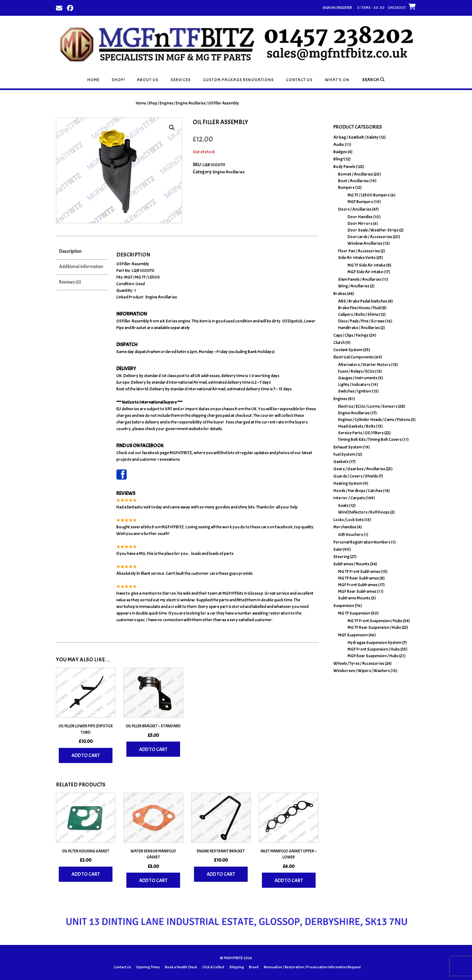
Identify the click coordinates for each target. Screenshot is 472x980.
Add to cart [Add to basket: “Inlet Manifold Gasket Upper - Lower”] (289, 881)
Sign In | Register (337, 8)
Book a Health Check (181, 967)
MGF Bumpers (360, 202)
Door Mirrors (360, 223)
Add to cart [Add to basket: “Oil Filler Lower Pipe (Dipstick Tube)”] (86, 755)
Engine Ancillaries (191, 103)
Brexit (254, 967)
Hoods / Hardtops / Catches (358, 491)
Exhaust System (348, 447)
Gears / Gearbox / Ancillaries (359, 469)
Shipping (237, 967)
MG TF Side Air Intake (366, 265)
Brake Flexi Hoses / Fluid (359, 308)
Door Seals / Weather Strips (373, 230)
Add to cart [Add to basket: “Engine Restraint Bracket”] (221, 874)
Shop (153, 103)
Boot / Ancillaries (353, 181)
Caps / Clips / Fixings (351, 335)
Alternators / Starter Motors (364, 365)
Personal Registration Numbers (362, 542)
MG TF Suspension (354, 613)
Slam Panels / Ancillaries (360, 279)
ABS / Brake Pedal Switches (363, 301)
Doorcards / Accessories (370, 237)
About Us (148, 80)
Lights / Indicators (354, 385)
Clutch (339, 343)
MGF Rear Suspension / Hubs (373, 656)
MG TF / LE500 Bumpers (369, 195)
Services (181, 80)
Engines (167, 103)
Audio (339, 144)
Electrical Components (354, 357)
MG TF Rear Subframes (358, 578)
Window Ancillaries (365, 243)
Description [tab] (70, 252)
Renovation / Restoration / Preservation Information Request (312, 967)
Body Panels (344, 167)
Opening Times (148, 967)
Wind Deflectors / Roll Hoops (364, 512)
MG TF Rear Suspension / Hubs (374, 627)
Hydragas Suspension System (375, 643)
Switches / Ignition (355, 391)
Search (373, 80)
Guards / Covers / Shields (356, 476)
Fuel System (344, 454)
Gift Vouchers (351, 535)
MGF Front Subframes (358, 585)
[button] (172, 128)
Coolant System (348, 350)
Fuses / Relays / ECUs (356, 371)
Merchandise (345, 527)
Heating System (348, 483)
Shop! (118, 80)
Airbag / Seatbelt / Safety (356, 137)
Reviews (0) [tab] (70, 282)
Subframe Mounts (354, 598)
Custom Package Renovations (238, 80)
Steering (341, 557)
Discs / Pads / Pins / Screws (361, 321)
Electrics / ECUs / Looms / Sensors (368, 406)
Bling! (338, 159)
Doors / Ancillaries (355, 209)
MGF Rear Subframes (357, 591)
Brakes (340, 294)
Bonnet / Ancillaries (355, 174)
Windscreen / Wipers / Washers (362, 671)
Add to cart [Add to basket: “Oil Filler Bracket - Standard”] (153, 749)
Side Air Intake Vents (357, 258)
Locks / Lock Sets (348, 520)
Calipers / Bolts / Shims (358, 314)
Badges (340, 152)
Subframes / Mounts (351, 564)
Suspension (344, 606)
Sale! (338, 549)
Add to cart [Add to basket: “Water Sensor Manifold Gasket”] (153, 881)
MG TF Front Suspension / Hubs (375, 621)
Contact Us (299, 80)
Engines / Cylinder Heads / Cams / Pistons (374, 420)
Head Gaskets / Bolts (357, 426)
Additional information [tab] (81, 267)
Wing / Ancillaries (354, 286)
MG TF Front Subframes (359, 571)
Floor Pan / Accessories (359, 251)
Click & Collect (213, 967)
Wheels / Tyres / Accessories (359, 663)
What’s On (337, 80)
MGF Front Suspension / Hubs (374, 649)
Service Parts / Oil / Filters (361, 433)
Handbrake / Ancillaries (359, 328)
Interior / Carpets (349, 498)
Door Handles (360, 217)
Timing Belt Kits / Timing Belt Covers (370, 439)
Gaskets (341, 462)
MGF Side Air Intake (365, 272)
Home (93, 80)
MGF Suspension (353, 635)
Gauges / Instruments (358, 378)
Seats (343, 505)
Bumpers (346, 187)
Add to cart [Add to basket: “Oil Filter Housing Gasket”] (86, 874)
